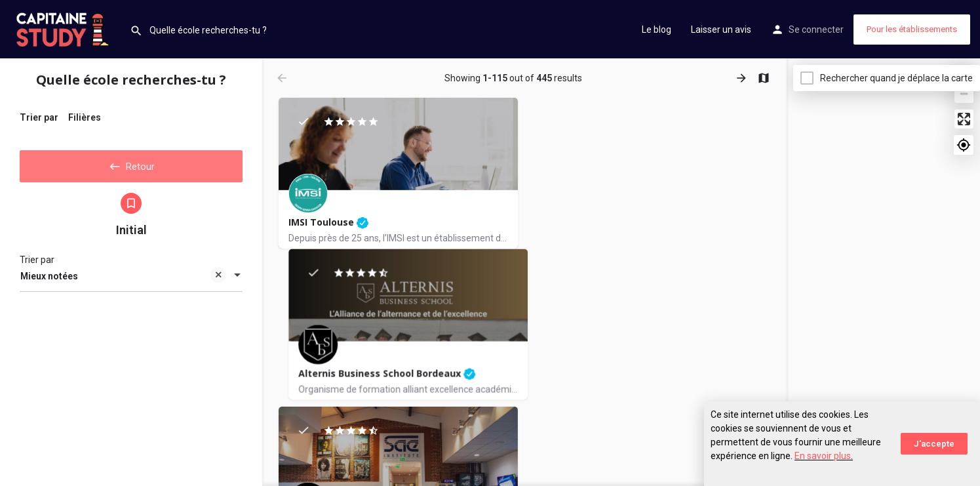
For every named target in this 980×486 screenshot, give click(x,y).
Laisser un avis (721, 30)
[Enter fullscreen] (964, 119)
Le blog (657, 30)
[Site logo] (65, 28)
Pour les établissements (912, 29)
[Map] (883, 272)
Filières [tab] (85, 117)
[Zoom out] (964, 93)
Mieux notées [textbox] (123, 280)
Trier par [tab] (39, 117)
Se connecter (816, 30)
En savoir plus (823, 456)
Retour (131, 163)
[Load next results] (743, 78)
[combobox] (131, 279)
